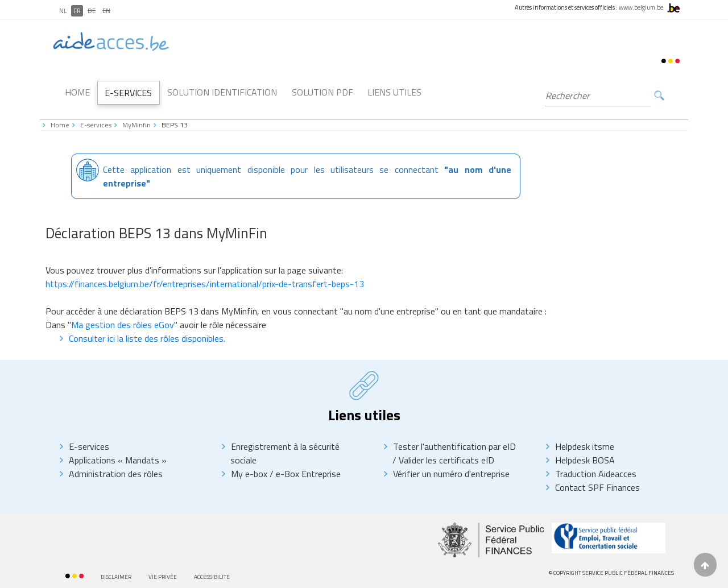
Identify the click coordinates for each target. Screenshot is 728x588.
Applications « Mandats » (118, 460)
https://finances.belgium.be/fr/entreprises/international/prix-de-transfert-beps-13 (205, 284)
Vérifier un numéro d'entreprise (451, 474)
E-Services (128, 93)
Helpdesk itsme (585, 446)
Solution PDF (322, 92)
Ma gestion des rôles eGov (123, 325)
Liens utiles (394, 92)
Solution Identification (222, 92)
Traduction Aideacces (596, 474)
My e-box (249, 474)
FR (77, 11)
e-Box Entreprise (307, 474)
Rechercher (659, 96)
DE (92, 11)
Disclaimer (116, 577)
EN (106, 11)
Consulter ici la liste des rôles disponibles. (147, 338)
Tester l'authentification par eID (454, 446)
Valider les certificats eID (445, 460)
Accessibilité (212, 577)
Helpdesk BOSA (585, 460)
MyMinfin (136, 125)
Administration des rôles (116, 474)
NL (63, 11)
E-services (96, 125)
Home (77, 92)
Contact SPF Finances (597, 487)
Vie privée (163, 577)
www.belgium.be (641, 7)
